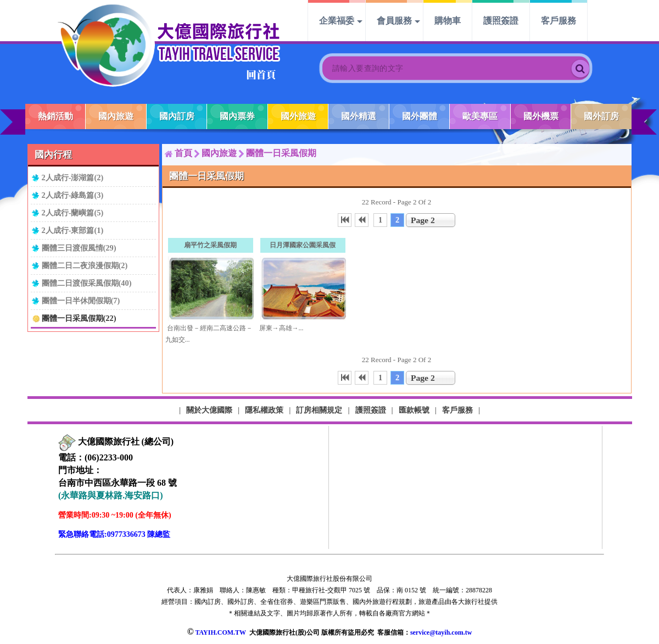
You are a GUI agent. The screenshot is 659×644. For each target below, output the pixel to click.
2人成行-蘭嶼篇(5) (73, 213)
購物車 (448, 21)
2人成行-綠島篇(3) (73, 195)
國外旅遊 (298, 116)
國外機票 (541, 116)
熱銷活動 (55, 116)
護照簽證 (501, 21)
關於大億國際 (209, 410)
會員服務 (394, 21)
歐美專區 (480, 116)
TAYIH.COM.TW (220, 632)
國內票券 (237, 116)
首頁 (183, 153)
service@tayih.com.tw (441, 632)
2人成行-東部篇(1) (73, 230)
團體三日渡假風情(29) (79, 248)
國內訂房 (177, 116)
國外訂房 (601, 116)
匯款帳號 (414, 410)
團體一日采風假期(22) (79, 318)
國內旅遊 (116, 116)
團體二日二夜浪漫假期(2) (85, 265)
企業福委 (337, 21)
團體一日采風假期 (281, 153)
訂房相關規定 (319, 410)
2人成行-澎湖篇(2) (73, 177)
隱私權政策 (264, 410)
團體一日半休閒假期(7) (81, 301)
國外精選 (359, 116)
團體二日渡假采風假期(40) (87, 283)
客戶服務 (559, 21)
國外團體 (420, 116)
